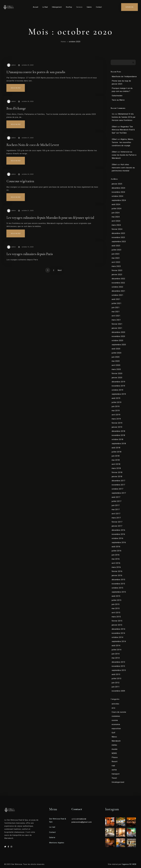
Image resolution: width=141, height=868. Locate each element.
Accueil (35, 7)
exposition (116, 729)
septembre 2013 (119, 670)
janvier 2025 (117, 184)
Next (60, 270)
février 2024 (117, 229)
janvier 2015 (117, 625)
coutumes (116, 716)
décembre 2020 (118, 332)
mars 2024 (116, 225)
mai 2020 (116, 361)
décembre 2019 (118, 382)
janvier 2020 (117, 378)
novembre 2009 (118, 691)
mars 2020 (116, 369)
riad (113, 766)
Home (63, 42)
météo (114, 745)
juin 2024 (116, 213)
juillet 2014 (117, 650)
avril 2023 (116, 262)
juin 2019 (116, 406)
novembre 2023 (118, 237)
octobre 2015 (117, 588)
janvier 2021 (117, 328)
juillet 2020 (117, 353)
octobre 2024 (117, 196)
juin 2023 (116, 254)
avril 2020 (116, 365)
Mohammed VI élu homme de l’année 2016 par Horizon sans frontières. (124, 117)
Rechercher (133, 62)
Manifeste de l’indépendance (124, 77)
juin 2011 (116, 687)
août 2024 (116, 204)
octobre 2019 (117, 390)
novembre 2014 (118, 633)
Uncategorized (118, 782)
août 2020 (116, 349)
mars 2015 (116, 617)
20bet (114, 127)
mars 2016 (116, 567)
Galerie (89, 7)
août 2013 (116, 674)
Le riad (52, 827)
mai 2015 (116, 608)
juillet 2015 (117, 600)
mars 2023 (116, 266)
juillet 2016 (117, 551)
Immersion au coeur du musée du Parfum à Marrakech (124, 155)
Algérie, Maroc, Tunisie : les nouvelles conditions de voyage (123, 142)
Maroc (114, 737)
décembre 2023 (118, 233)
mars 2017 (116, 518)
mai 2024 (116, 217)
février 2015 (117, 621)
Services (79, 7)
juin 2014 (116, 654)
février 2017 (117, 522)
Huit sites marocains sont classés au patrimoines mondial (123, 168)
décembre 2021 (118, 291)
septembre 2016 (119, 542)
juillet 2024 (117, 209)
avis (113, 708)
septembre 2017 (119, 493)
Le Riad (45, 7)
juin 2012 (116, 683)
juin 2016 (116, 555)
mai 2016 (116, 559)
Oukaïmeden (117, 96)
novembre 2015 (118, 584)
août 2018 (116, 448)
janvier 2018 (117, 477)
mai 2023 (116, 258)
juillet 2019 (117, 402)
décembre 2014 (118, 629)
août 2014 (116, 646)
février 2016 (117, 571)
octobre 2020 (75, 42)
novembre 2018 (118, 435)
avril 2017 (116, 514)
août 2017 (116, 497)
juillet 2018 (117, 452)
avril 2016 (116, 563)
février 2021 (117, 324)
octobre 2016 (117, 538)
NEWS (114, 753)
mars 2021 (116, 320)
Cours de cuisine (119, 712)
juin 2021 (116, 308)
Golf (113, 733)
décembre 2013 (118, 662)
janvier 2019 (117, 427)
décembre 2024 (118, 188)
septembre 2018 (119, 444)
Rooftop (69, 7)
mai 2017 (116, 510)
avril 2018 (116, 464)
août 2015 (116, 596)
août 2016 (116, 547)
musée (115, 749)
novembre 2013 (118, 666)
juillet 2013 (117, 679)
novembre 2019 (118, 386)
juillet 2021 (117, 303)
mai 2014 (116, 658)
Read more (18, 87)
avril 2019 (116, 415)
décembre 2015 (118, 580)
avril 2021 (116, 316)
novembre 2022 (118, 283)
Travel (114, 778)
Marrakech (116, 741)
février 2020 (117, 373)
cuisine (115, 720)
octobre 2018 (117, 439)
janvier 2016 (117, 575)
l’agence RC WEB (129, 864)
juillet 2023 (117, 250)
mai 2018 (116, 460)
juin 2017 (116, 505)
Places (115, 757)
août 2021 (116, 299)
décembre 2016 (118, 530)
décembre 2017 (118, 481)
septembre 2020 (119, 345)
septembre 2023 (119, 242)
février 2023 (117, 270)
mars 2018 (116, 468)
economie (116, 724)
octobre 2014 (117, 637)
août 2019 (116, 398)
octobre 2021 (117, 295)
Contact (99, 7)
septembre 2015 (119, 592)
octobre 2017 (117, 489)
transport (116, 774)
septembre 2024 (119, 200)
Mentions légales (57, 843)
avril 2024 (116, 221)
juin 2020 (116, 357)
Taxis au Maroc (118, 100)
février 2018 (117, 472)
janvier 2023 (117, 275)
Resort (115, 762)
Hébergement (57, 7)
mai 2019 (116, 411)
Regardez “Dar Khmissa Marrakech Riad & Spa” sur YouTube (123, 130)
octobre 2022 (117, 287)
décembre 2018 (118, 431)
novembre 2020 (118, 336)
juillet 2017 (117, 501)
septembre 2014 (119, 641)
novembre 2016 (118, 534)
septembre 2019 (119, 394)
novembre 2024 (118, 192)
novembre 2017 (118, 485)
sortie (114, 770)
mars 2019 (116, 419)
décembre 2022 (118, 279)
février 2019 (117, 423)
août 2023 (116, 246)
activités (115, 704)
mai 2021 (116, 312)
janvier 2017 (117, 526)
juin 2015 (116, 604)
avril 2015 (116, 613)
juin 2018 (116, 456)
